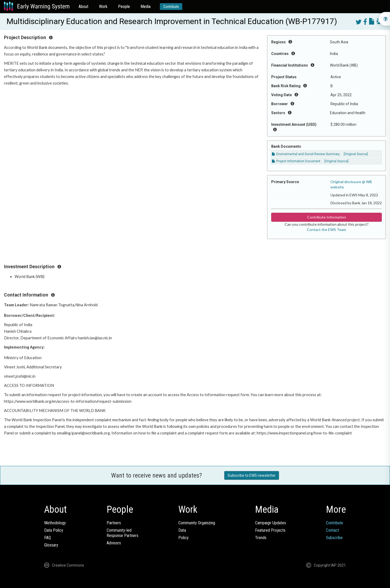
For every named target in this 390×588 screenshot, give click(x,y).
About (83, 6)
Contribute (171, 7)
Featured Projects (270, 530)
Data (182, 530)
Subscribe (334, 538)
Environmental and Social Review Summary (306, 154)
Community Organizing (197, 523)
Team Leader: (17, 305)
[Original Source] (356, 154)
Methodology (55, 523)
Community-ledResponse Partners (123, 533)
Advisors (114, 543)
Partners (114, 523)
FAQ (47, 538)
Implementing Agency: (25, 347)
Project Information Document (296, 161)
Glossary (51, 545)
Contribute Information (327, 217)
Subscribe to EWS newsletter (252, 475)
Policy (183, 538)
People (124, 6)
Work (103, 6)
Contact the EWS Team (326, 230)
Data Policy (54, 530)
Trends (261, 538)
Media (146, 6)
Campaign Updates (271, 523)
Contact (332, 530)
